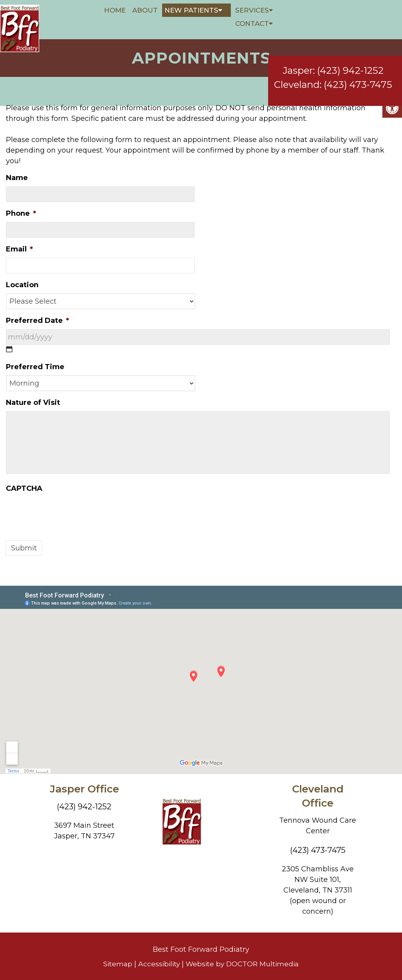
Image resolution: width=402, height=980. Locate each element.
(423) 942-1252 (350, 63)
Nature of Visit (33, 403)
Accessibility (157, 964)
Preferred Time (35, 367)
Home (115, 10)
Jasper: (299, 63)
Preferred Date (37, 321)
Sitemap (115, 964)
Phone (21, 213)
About (145, 10)
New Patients (191, 10)
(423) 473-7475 (358, 77)
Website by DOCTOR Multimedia (243, 964)
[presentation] (66, 512)
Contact (252, 24)
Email (19, 249)
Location (22, 285)
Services (252, 10)
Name (17, 178)
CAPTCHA (24, 488)
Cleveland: (298, 77)
